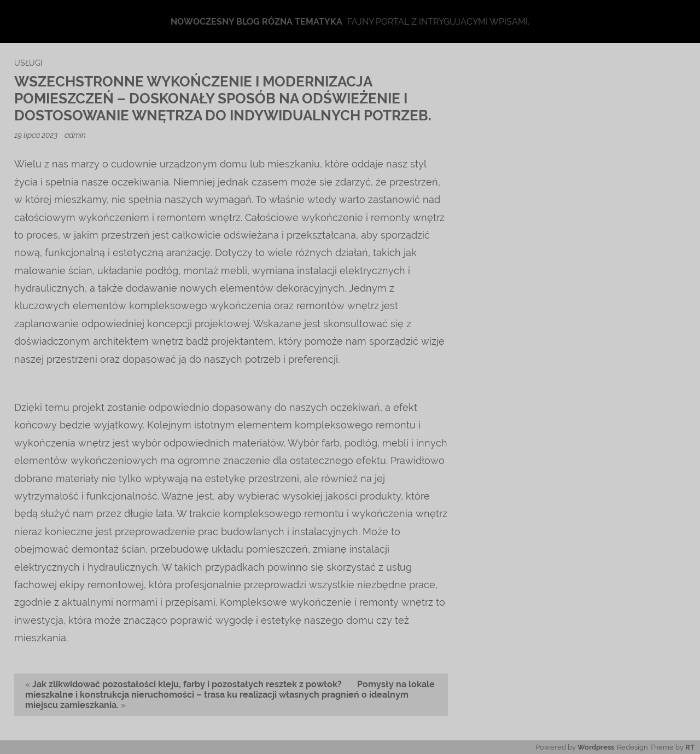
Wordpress (596, 747)
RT (690, 747)
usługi (28, 63)
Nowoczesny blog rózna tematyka (256, 22)
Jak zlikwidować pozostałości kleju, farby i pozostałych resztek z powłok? (187, 684)
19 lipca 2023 (37, 135)
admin (75, 135)
